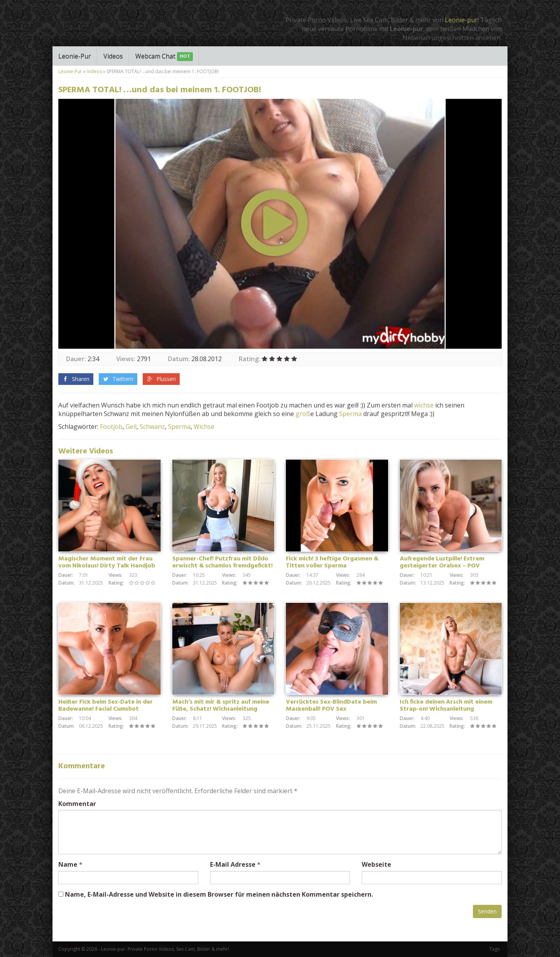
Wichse (204, 427)
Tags (494, 949)
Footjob (111, 427)
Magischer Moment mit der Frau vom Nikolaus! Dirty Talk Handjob (107, 562)
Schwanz (152, 427)
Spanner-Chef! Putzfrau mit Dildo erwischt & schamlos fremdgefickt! (222, 562)
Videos (113, 56)
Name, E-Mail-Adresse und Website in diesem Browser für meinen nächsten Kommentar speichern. (219, 894)
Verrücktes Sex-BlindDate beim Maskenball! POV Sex (331, 706)
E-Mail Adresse (233, 864)
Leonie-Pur (75, 56)
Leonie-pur (461, 20)
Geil (131, 427)
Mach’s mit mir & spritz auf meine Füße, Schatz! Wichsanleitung (221, 706)
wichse (424, 405)
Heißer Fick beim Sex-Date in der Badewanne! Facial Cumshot (106, 706)
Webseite (376, 864)
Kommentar (77, 804)
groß (303, 414)
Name (68, 864)
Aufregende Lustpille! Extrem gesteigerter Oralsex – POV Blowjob (442, 566)
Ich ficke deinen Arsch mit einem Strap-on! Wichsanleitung (446, 706)
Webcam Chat (164, 57)
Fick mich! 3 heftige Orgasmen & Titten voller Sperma (332, 562)
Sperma (350, 414)
